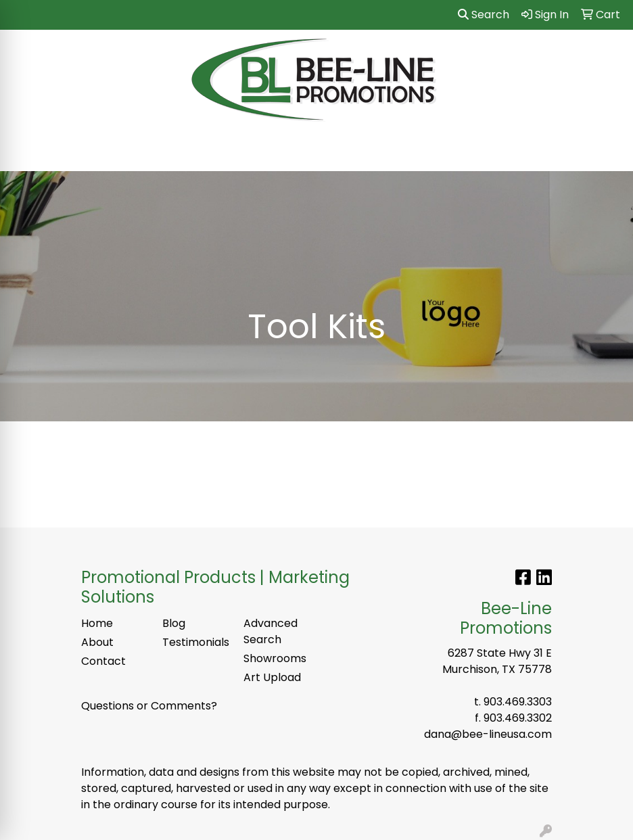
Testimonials (195, 642)
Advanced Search (271, 631)
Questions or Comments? (149, 706)
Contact (103, 661)
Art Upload (272, 677)
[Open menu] (606, 151)
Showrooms (275, 658)
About (97, 642)
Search (484, 15)
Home (97, 623)
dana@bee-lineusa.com (488, 734)
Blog (174, 623)
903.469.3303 (518, 702)
